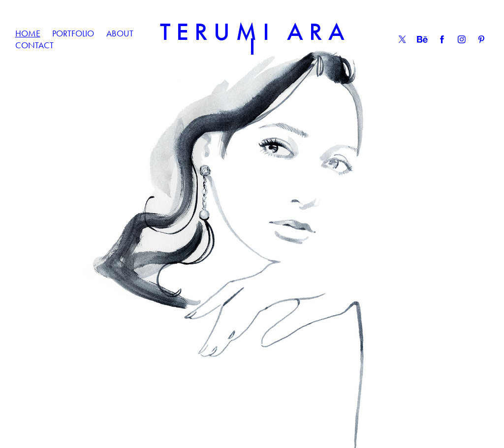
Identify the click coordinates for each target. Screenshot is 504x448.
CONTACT (34, 45)
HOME (28, 33)
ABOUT (120, 33)
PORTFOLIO (73, 33)
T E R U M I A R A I (255, 39)
